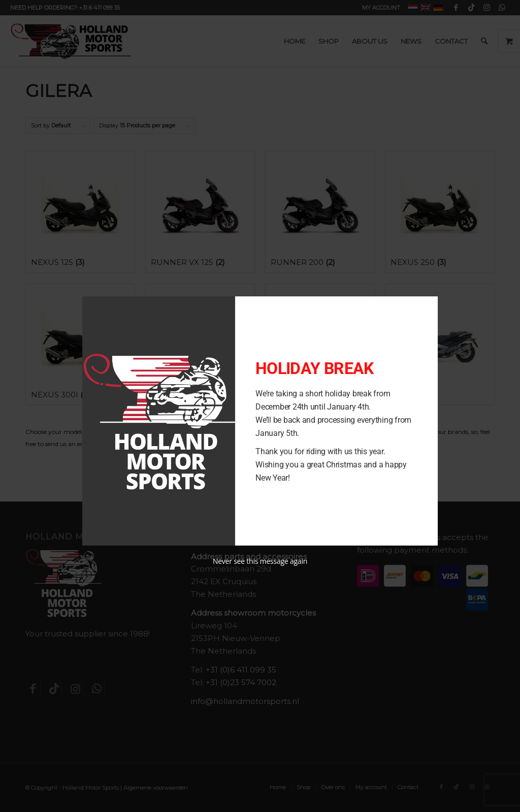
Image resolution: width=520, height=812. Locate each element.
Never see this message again (260, 561)
